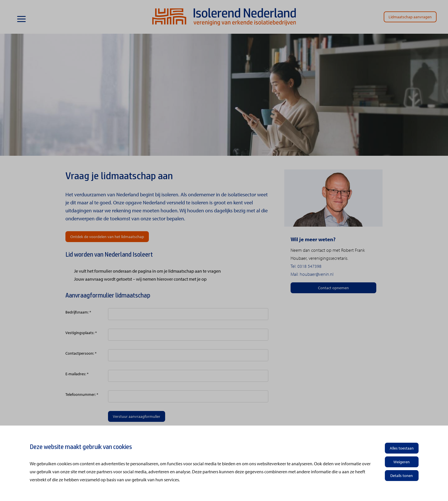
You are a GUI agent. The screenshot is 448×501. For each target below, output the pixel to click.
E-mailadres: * (77, 374)
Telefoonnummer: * (82, 394)
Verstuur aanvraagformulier (137, 416)
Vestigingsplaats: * (81, 333)
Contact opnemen (333, 288)
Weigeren (402, 462)
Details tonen (402, 476)
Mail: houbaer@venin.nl (312, 274)
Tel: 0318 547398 (306, 266)
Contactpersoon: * (81, 353)
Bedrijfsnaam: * (78, 312)
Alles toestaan (402, 448)
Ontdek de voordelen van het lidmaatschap (107, 237)
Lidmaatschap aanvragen (410, 17)
